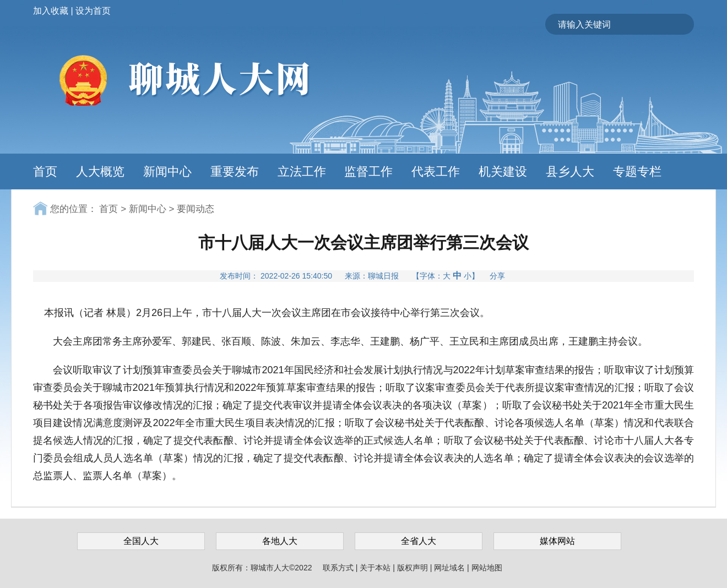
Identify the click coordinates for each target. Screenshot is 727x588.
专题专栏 (637, 171)
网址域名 (451, 568)
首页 (45, 171)
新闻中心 (167, 171)
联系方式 (339, 568)
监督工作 (368, 171)
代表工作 (436, 171)
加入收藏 (51, 11)
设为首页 (93, 11)
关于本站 (376, 568)
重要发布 (235, 171)
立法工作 (302, 171)
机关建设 (503, 171)
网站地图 (487, 568)
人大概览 (100, 171)
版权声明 (414, 568)
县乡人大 (570, 171)
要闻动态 (196, 209)
